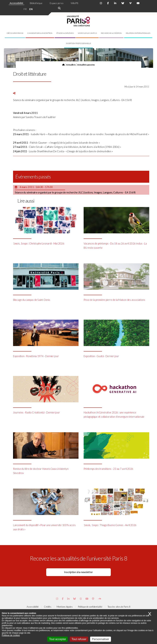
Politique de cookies (11, 635)
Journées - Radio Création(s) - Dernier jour (36, 412)
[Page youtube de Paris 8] (138, 3)
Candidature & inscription (40, 33)
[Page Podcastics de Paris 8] (93, 599)
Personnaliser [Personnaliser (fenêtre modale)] (101, 639)
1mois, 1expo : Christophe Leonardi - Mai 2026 (39, 244)
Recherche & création (111, 33)
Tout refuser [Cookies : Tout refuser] (79, 639)
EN (31, 9)
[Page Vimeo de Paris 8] (68, 599)
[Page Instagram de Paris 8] (101, 3)
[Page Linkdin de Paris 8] (115, 3)
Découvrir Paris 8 (15, 33)
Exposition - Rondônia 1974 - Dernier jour (36, 356)
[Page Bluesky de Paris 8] (123, 3)
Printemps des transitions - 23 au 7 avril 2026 (108, 469)
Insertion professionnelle (78, 43)
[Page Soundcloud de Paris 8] (99, 599)
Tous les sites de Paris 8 (119, 607)
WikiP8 (74, 3)
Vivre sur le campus (87, 33)
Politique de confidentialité (90, 607)
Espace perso (57, 3)
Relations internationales (138, 33)
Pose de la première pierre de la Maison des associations (114, 300)
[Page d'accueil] (63, 65)
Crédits (48, 607)
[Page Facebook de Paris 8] (108, 3)
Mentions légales (65, 607)
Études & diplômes (65, 33)
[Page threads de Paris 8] (81, 599)
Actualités (71, 65)
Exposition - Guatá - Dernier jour (101, 356)
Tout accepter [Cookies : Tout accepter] (58, 639)
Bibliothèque (36, 3)
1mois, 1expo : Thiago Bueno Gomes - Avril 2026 (110, 525)
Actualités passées (86, 65)
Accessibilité (16, 3)
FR (25, 9)
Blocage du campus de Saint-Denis (32, 300)
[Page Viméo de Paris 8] (130, 3)
